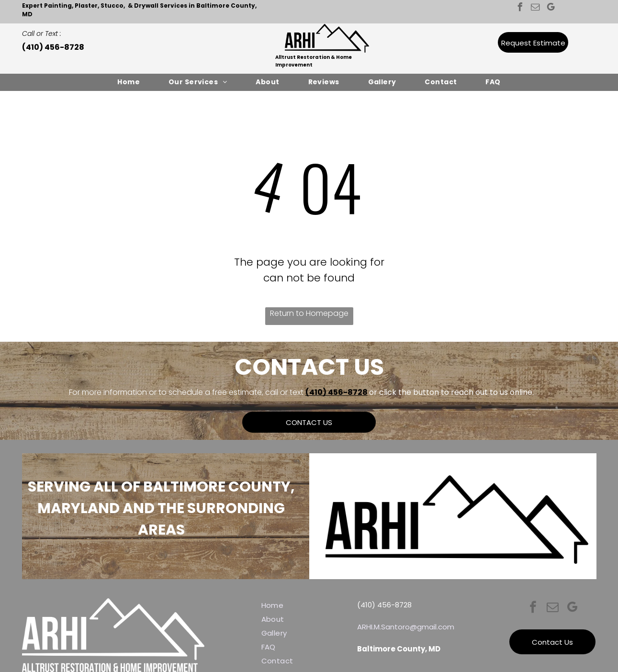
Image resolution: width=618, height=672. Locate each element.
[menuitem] (129, 82)
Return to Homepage (309, 313)
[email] (536, 8)
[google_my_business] (551, 8)
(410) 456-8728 (337, 392)
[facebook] (520, 8)
